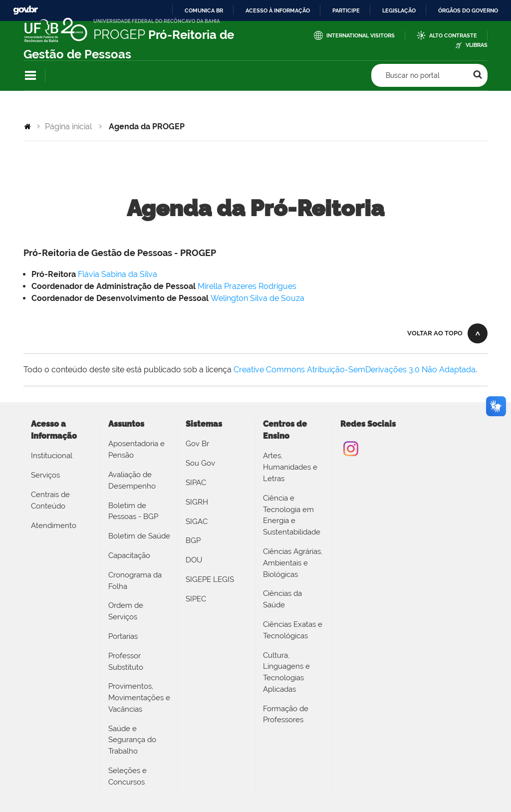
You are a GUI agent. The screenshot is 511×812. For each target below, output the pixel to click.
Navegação (30, 76)
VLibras (477, 45)
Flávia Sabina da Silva (118, 274)
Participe (346, 10)
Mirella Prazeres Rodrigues (247, 286)
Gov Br (197, 444)
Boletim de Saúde (139, 536)
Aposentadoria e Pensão (136, 449)
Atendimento (54, 526)
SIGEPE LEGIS (210, 579)
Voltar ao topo (435, 333)
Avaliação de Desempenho (132, 480)
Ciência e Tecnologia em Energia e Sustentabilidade (292, 515)
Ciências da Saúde (282, 599)
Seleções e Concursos (128, 776)
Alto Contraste (453, 36)
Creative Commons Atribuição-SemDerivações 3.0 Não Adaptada (355, 370)
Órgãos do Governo (468, 10)
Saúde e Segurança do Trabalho (132, 740)
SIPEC (196, 599)
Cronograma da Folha (135, 581)
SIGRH (197, 502)
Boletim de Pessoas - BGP (133, 511)
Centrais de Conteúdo (50, 500)
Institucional (52, 456)
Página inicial (68, 127)
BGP (193, 541)
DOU (194, 560)
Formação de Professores (286, 714)
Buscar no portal (413, 75)
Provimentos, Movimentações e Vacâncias (139, 698)
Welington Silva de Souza (257, 298)
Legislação (399, 10)
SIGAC (197, 522)
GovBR (25, 10)
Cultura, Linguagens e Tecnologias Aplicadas (286, 672)
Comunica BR (204, 10)
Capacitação (129, 555)
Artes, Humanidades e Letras (290, 467)
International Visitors (361, 36)
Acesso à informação (278, 10)
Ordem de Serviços (126, 611)
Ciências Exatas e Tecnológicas (293, 630)
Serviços (45, 475)
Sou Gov (200, 463)
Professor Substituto (126, 662)
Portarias (123, 636)
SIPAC (196, 483)
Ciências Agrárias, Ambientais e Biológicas (293, 563)
